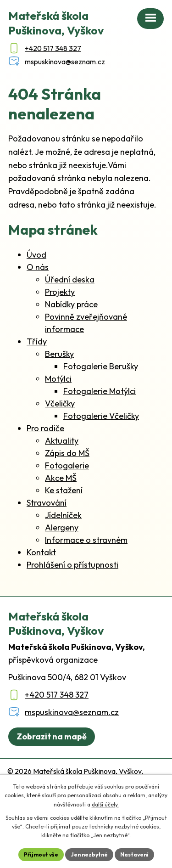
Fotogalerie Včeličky (101, 416)
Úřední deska (70, 279)
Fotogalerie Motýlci (100, 391)
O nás (38, 267)
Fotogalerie (67, 465)
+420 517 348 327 (57, 695)
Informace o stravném (86, 540)
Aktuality (62, 441)
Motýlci (58, 379)
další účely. (105, 804)
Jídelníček (63, 515)
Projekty (60, 292)
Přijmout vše (41, 854)
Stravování (47, 503)
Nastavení (134, 854)
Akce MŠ (61, 478)
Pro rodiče (45, 428)
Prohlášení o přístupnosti (72, 565)
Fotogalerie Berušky (101, 366)
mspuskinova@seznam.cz (72, 712)
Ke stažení (64, 490)
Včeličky (60, 403)
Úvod (36, 255)
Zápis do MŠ (67, 453)
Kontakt (41, 552)
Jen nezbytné (89, 854)
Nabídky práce (71, 304)
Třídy (37, 341)
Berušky (59, 354)
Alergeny (62, 527)
